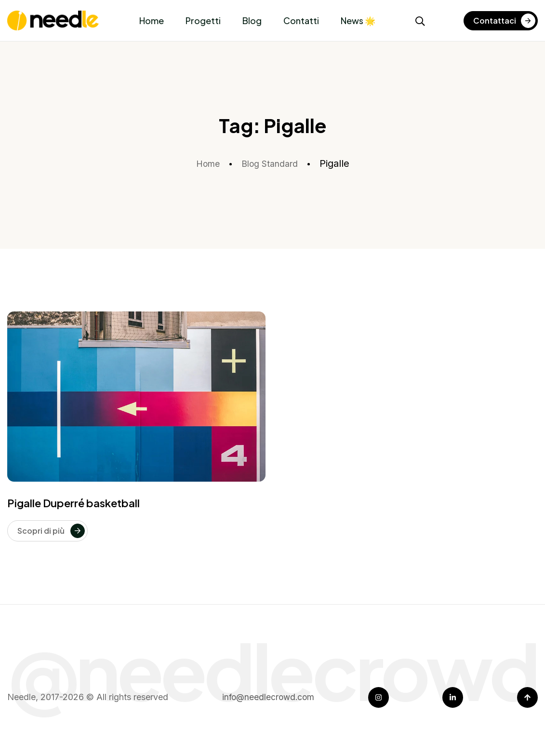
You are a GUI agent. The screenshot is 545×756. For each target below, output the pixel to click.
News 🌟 (358, 20)
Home (152, 20)
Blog (252, 20)
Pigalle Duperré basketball (73, 503)
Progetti (203, 20)
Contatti (301, 20)
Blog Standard (271, 163)
